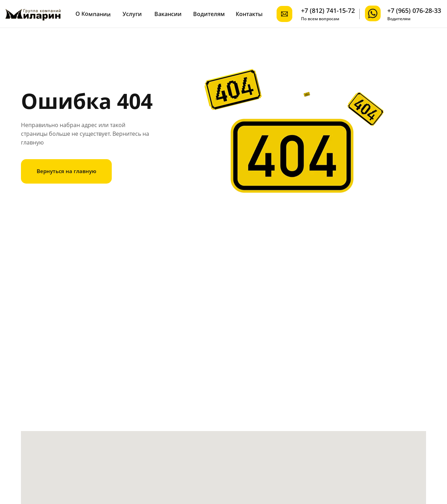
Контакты (249, 14)
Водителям (209, 14)
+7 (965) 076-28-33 (414, 10)
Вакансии (168, 14)
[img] (373, 13)
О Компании (93, 14)
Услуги (132, 14)
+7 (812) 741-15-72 (328, 10)
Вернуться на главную (67, 171)
